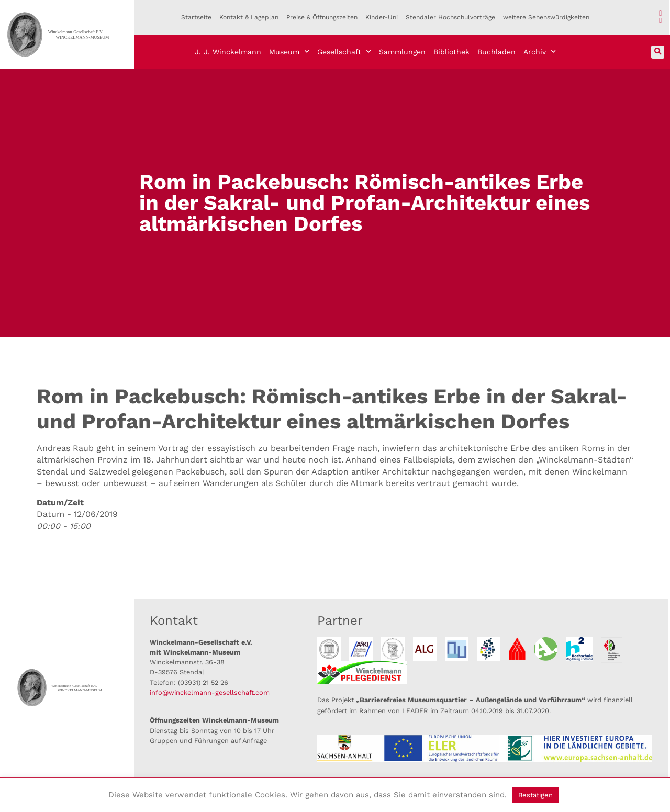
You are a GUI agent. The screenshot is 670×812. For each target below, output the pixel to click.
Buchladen (496, 52)
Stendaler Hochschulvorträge (450, 17)
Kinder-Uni (382, 17)
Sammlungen (402, 52)
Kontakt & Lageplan (249, 17)
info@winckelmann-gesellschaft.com (210, 692)
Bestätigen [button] (535, 795)
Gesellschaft (344, 52)
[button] (658, 52)
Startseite (196, 17)
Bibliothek (451, 52)
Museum (289, 52)
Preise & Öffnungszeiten (322, 17)
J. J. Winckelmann (228, 52)
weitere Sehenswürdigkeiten (546, 17)
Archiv (540, 52)
